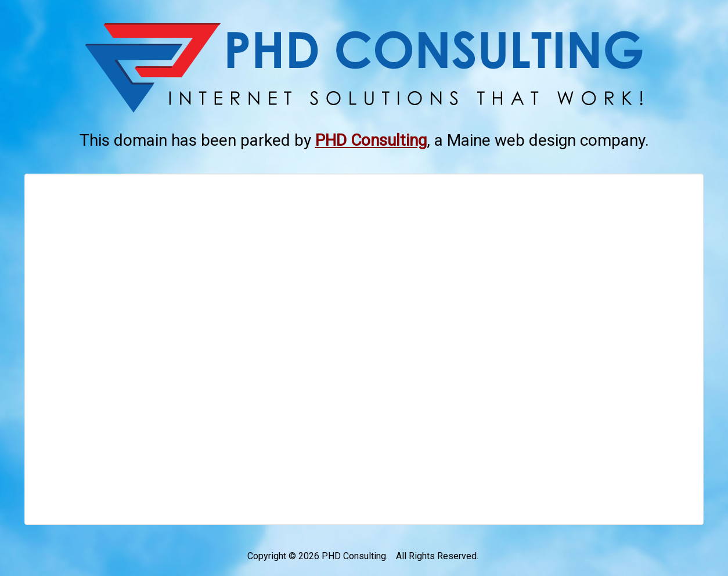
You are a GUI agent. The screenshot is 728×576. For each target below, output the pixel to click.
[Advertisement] (364, 349)
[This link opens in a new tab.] (371, 140)
